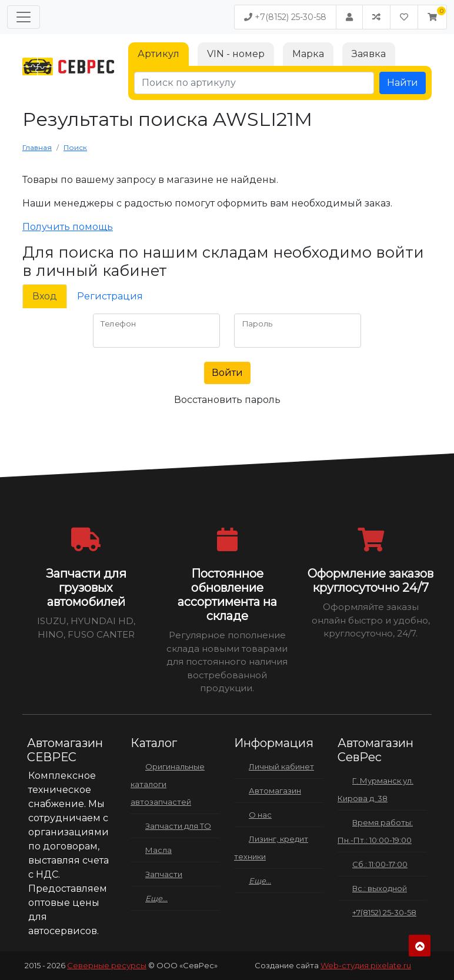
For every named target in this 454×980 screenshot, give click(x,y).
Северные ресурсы (107, 965)
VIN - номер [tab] (236, 54)
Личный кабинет (281, 766)
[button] (432, 17)
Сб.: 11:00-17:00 (380, 864)
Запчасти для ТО (178, 826)
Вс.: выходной (380, 888)
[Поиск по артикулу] (254, 83)
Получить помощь (68, 227)
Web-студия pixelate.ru (366, 965)
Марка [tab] (308, 54)
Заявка (369, 54)
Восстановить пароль (227, 400)
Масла (158, 850)
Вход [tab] (45, 296)
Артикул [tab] (158, 54)
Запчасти (164, 874)
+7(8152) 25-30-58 (285, 17)
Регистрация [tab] (110, 296)
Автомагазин (275, 791)
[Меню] (24, 17)
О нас (260, 815)
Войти (227, 373)
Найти (403, 83)
